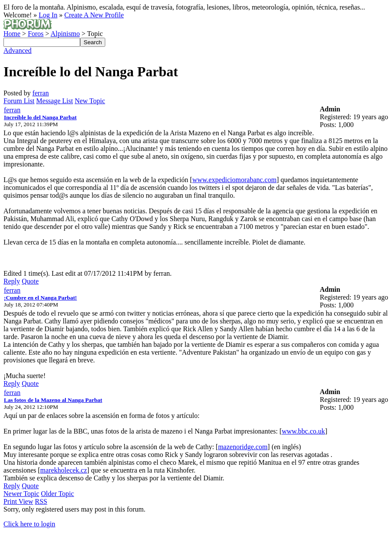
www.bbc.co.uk (303, 431)
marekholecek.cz (64, 470)
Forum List (19, 101)
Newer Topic (21, 494)
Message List (55, 101)
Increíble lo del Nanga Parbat (40, 117)
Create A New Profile (94, 15)
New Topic (90, 101)
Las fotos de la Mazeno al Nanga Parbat (53, 400)
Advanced (18, 51)
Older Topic (58, 494)
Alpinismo (65, 34)
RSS (41, 501)
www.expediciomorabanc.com (234, 180)
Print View (18, 501)
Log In (48, 15)
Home (12, 34)
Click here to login (29, 524)
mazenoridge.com (243, 447)
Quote (30, 281)
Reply (12, 281)
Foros (36, 34)
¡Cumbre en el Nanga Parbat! (40, 298)
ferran (41, 93)
